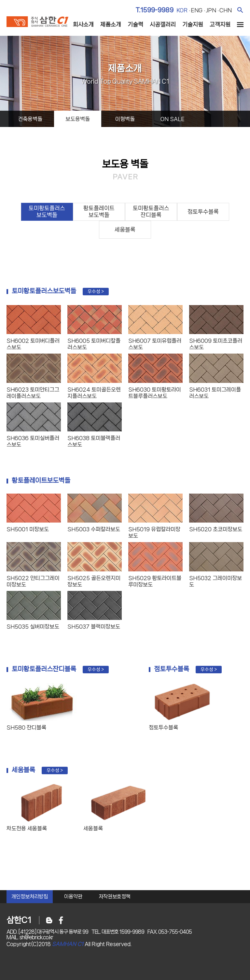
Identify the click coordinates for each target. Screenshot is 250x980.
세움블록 (125, 230)
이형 (125, 119)
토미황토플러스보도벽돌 (47, 212)
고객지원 (220, 24)
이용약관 (73, 896)
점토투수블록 (203, 212)
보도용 (78, 119)
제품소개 (111, 24)
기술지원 (193, 24)
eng (197, 10)
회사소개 (83, 24)
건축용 (30, 119)
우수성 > (96, 291)
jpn (211, 10)
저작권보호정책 (115, 896)
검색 (240, 10)
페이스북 (61, 920)
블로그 (49, 920)
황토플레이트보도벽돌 (99, 212)
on (173, 119)
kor (182, 10)
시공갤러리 (163, 24)
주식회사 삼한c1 (37, 22)
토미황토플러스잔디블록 (151, 212)
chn (226, 10)
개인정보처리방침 (30, 896)
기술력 (135, 24)
